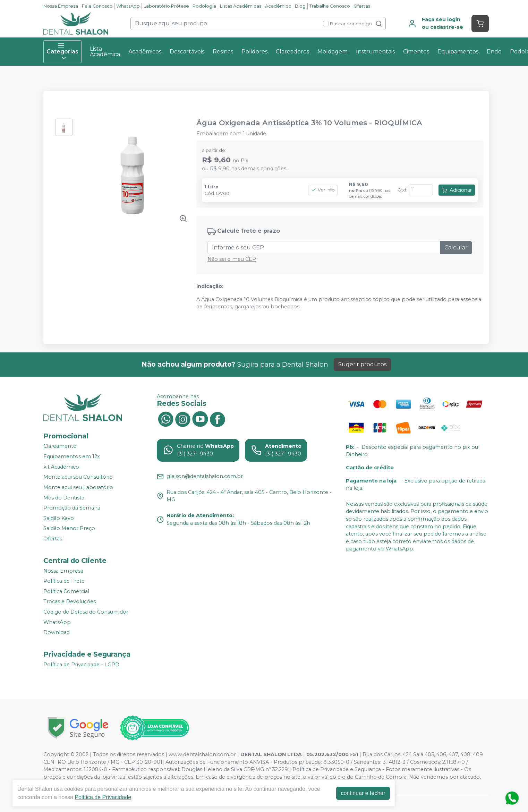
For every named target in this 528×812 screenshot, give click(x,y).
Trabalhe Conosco (330, 6)
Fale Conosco (97, 6)
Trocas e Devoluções (70, 602)
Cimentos (416, 52)
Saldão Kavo (59, 518)
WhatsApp (128, 6)
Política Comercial (66, 591)
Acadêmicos (145, 52)
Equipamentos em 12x (72, 456)
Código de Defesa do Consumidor (86, 612)
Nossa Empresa (61, 6)
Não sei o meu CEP (232, 259)
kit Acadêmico (61, 467)
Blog (300, 6)
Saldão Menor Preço (69, 529)
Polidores (254, 52)
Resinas (223, 52)
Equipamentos (458, 52)
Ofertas (362, 6)
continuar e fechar (365, 793)
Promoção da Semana (72, 508)
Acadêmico (278, 6)
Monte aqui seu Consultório (78, 477)
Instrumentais (375, 52)
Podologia (204, 6)
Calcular (456, 247)
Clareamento (60, 446)
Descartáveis (187, 52)
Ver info (323, 190)
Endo (494, 52)
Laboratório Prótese (166, 6)
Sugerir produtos (362, 364)
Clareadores (292, 52)
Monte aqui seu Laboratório (78, 487)
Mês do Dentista (64, 498)
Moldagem (333, 52)
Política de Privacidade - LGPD (81, 665)
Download (57, 632)
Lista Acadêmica (105, 52)
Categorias (62, 52)
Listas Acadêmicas (241, 6)
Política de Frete (64, 581)
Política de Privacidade (105, 797)
